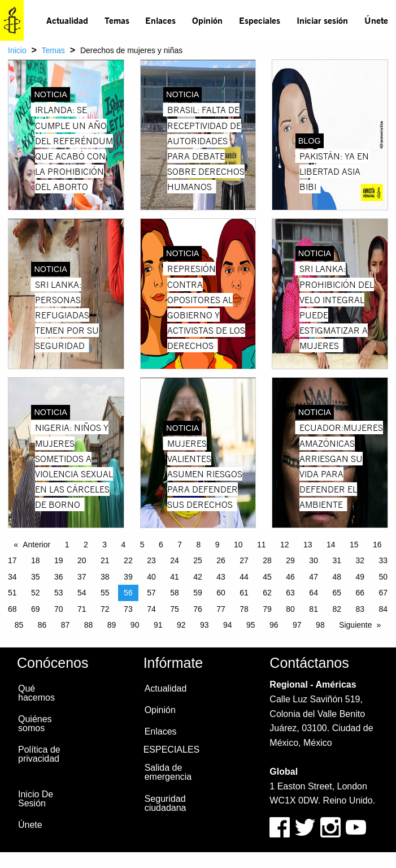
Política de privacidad (39, 754)
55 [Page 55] (105, 593)
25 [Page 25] (198, 560)
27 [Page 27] (244, 560)
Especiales (260, 20)
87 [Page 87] (66, 625)
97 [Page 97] (297, 625)
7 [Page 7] (180, 545)
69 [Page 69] (36, 609)
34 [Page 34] (12, 577)
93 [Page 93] (204, 625)
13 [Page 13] (308, 545)
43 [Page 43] (221, 577)
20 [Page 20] (82, 560)
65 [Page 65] (337, 593)
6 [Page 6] (161, 545)
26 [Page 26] (221, 560)
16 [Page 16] (377, 545)
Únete (376, 20)
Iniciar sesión (322, 20)
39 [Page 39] (128, 577)
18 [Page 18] (36, 560)
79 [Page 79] (267, 609)
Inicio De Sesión (36, 799)
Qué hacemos (36, 693)
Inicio (17, 50)
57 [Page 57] (151, 593)
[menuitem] (68, 20)
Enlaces (160, 20)
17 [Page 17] (12, 560)
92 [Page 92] (181, 625)
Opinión (207, 20)
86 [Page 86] (42, 625)
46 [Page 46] (290, 577)
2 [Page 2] (86, 545)
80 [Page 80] (290, 609)
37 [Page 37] (82, 577)
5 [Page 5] (142, 545)
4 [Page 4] (123, 545)
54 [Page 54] (82, 593)
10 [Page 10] (238, 545)
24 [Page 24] (175, 560)
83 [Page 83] (360, 609)
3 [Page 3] (105, 545)
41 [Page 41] (175, 577)
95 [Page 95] (251, 625)
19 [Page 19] (59, 560)
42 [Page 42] (198, 577)
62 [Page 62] (267, 593)
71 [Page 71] (82, 609)
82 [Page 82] (337, 609)
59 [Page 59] (198, 593)
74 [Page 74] (151, 609)
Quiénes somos (35, 724)
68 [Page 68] (12, 609)
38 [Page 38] (105, 577)
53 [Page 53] (59, 593)
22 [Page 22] (128, 560)
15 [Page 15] (354, 545)
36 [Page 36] (59, 577)
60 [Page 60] (221, 593)
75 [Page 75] (175, 609)
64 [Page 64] (314, 593)
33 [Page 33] (383, 560)
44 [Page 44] (244, 577)
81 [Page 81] (314, 609)
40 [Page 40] (151, 577)
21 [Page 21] (105, 560)
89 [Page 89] (112, 625)
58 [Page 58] (175, 593)
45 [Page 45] (267, 577)
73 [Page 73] (128, 609)
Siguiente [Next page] (355, 625)
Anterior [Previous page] (36, 545)
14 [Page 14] (331, 545)
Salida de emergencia (168, 772)
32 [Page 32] (360, 560)
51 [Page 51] (12, 593)
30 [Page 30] (314, 560)
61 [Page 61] (244, 593)
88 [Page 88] (89, 625)
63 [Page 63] (290, 593)
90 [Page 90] (135, 625)
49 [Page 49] (360, 577)
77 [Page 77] (221, 609)
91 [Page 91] (158, 625)
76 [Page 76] (198, 609)
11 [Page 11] (262, 545)
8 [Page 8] (198, 545)
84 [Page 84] (383, 609)
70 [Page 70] (59, 609)
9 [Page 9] (217, 545)
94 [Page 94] (228, 625)
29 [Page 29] (290, 560)
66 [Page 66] (360, 593)
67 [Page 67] (383, 593)
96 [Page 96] (274, 625)
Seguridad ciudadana (166, 803)
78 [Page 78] (244, 609)
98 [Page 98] (320, 625)
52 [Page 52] (36, 593)
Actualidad (67, 20)
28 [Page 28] (267, 560)
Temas (117, 20)
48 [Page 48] (337, 577)
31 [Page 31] (337, 560)
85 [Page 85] (19, 625)
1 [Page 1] (67, 545)
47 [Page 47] (314, 577)
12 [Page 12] (285, 545)
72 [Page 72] (105, 609)
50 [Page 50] (383, 577)
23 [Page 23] (151, 560)
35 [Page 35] (36, 577)
